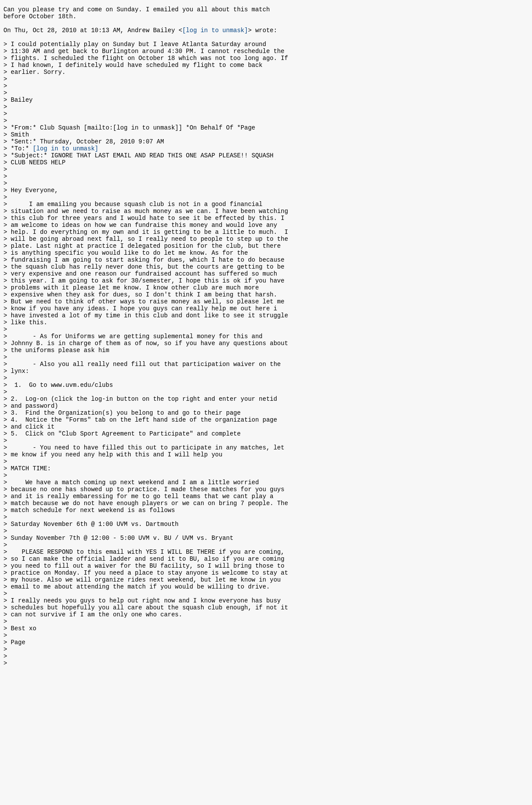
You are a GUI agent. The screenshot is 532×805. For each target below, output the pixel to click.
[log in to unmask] (215, 35)
